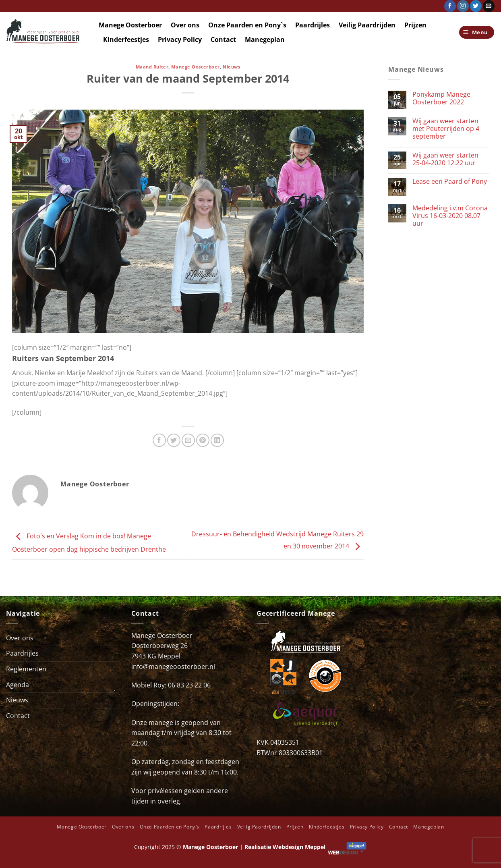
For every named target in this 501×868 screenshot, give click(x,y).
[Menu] (477, 32)
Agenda (18, 685)
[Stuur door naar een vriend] (188, 440)
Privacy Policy (180, 39)
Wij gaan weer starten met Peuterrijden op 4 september (446, 129)
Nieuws (231, 67)
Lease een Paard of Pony (450, 182)
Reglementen (26, 669)
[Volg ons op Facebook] (450, 6)
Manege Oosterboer (130, 25)
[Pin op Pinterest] (203, 440)
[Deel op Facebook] (159, 440)
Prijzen (415, 25)
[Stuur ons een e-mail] (489, 6)
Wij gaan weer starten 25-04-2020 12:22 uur (445, 159)
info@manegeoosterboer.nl (173, 667)
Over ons (185, 25)
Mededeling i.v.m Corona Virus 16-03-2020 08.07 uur (450, 216)
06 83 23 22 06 (189, 685)
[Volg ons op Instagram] (463, 6)
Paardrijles (313, 25)
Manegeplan (265, 39)
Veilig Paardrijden (367, 25)
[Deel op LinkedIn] (217, 440)
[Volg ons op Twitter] (476, 6)
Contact (223, 39)
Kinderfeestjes (126, 39)
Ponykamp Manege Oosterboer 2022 (441, 98)
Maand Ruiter (152, 67)
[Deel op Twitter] (174, 440)
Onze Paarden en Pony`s (247, 25)
